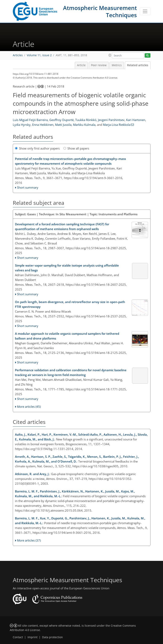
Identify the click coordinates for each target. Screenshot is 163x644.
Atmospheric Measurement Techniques (100, 11)
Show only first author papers (37, 148)
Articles (18, 55)
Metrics (117, 65)
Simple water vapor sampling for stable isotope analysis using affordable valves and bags (67, 268)
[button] (110, 55)
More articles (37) (29, 540)
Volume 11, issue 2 (39, 55)
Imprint (33, 637)
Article (81, 65)
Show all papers (76, 148)
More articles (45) (29, 407)
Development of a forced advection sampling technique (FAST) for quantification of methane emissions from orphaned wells (62, 226)
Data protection (52, 637)
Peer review (99, 65)
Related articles (138, 65)
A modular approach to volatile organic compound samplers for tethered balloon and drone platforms (67, 336)
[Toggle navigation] (145, 11)
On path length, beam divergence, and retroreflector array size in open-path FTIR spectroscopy (70, 304)
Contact (18, 637)
